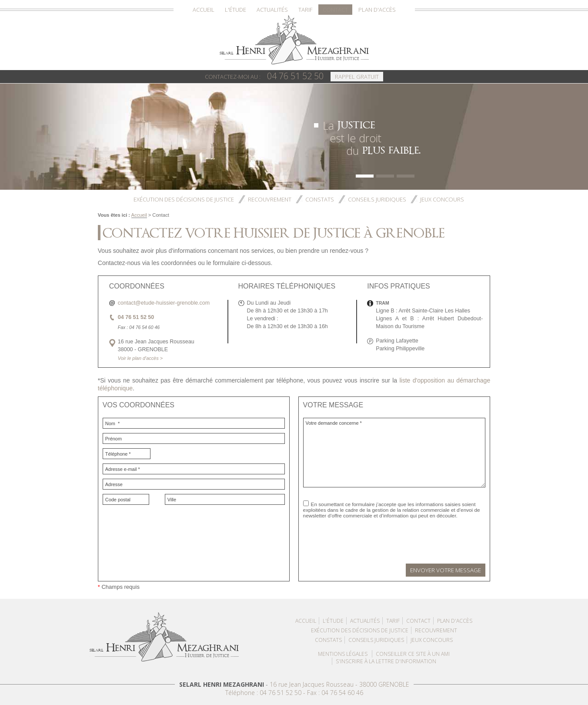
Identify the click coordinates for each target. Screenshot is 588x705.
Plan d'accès (377, 10)
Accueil (204, 10)
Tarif (305, 10)
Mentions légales (343, 654)
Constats (320, 199)
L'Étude (236, 10)
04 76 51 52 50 (264, 76)
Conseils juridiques (377, 199)
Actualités (272, 10)
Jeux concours (442, 199)
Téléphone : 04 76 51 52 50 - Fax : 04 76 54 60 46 (294, 693)
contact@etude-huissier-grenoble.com (164, 303)
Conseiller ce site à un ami (413, 654)
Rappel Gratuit (357, 77)
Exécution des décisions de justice (184, 199)
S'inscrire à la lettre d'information (386, 661)
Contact (335, 10)
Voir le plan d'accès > (140, 358)
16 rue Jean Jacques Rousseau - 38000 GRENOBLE (339, 684)
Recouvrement (270, 199)
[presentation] (369, 534)
